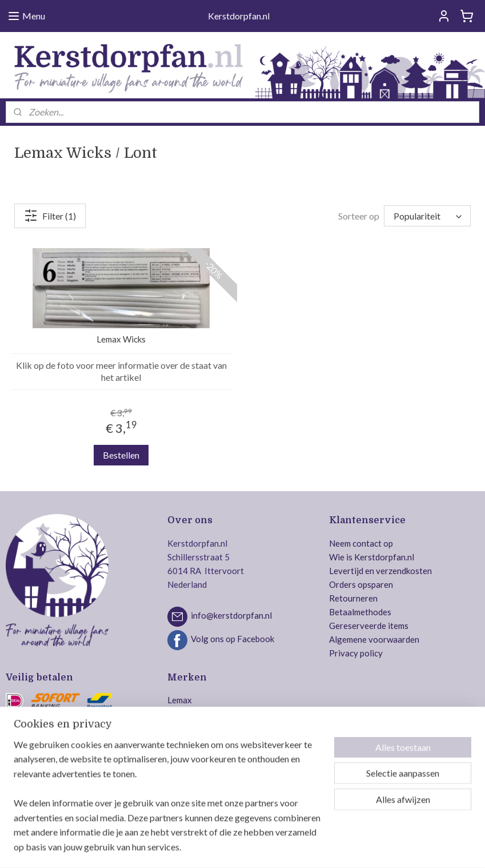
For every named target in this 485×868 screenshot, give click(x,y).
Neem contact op (361, 543)
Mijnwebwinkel (359, 847)
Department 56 (197, 727)
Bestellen (121, 455)
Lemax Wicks (121, 339)
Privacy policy (356, 653)
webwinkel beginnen (266, 847)
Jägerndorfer (193, 782)
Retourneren (353, 598)
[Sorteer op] (427, 216)
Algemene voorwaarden (374, 639)
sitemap (206, 847)
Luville (180, 714)
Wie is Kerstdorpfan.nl (372, 557)
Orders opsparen (361, 584)
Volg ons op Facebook (233, 639)
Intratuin (184, 769)
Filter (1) (50, 216)
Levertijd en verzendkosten (380, 571)
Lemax (180, 700)
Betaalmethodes (360, 612)
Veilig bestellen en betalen (55, 796)
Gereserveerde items (369, 626)
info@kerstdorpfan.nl (231, 615)
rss (227, 847)
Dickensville (191, 755)
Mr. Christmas (194, 741)
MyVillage (187, 796)
